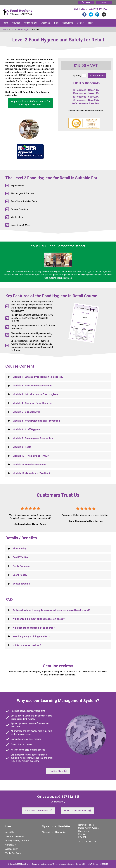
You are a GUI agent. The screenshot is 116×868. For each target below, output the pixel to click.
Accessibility (12, 849)
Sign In (104, 2)
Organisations (31, 23)
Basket (86, 2)
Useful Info (68, 23)
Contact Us (11, 845)
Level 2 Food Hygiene (21, 30)
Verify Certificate (13, 853)
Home (6, 23)
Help (90, 23)
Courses (16, 23)
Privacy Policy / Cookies (17, 841)
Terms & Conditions (15, 836)
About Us (46, 23)
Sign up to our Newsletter (54, 832)
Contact (81, 23)
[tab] (58, 377)
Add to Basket (97, 76)
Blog (56, 23)
